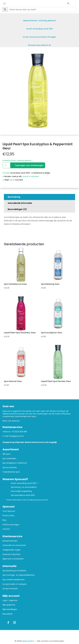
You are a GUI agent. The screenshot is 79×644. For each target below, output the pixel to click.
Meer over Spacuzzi (11, 421)
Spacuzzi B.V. (28, 641)
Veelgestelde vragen (12, 550)
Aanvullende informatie (20, 203)
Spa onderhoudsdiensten (14, 580)
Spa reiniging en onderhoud (15, 463)
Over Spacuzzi (9, 511)
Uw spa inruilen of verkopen (15, 584)
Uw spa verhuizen (10, 589)
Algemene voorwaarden (13, 559)
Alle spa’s (6, 454)
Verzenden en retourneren (14, 545)
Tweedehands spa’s (11, 472)
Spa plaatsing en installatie (14, 571)
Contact (6, 529)
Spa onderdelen (9, 459)
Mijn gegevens (9, 605)
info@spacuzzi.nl (16, 436)
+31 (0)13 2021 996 (19, 432)
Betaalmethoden (10, 541)
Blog (4, 520)
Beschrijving (14, 197)
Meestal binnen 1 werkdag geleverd (17, 160)
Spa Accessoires (10, 468)
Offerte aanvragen (11, 525)
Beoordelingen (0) (17, 209)
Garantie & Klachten (11, 554)
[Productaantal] (6, 165)
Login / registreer (10, 600)
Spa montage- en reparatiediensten (19, 575)
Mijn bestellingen (10, 609)
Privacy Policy (8, 516)
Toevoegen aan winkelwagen (29, 165)
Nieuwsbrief (8, 614)
